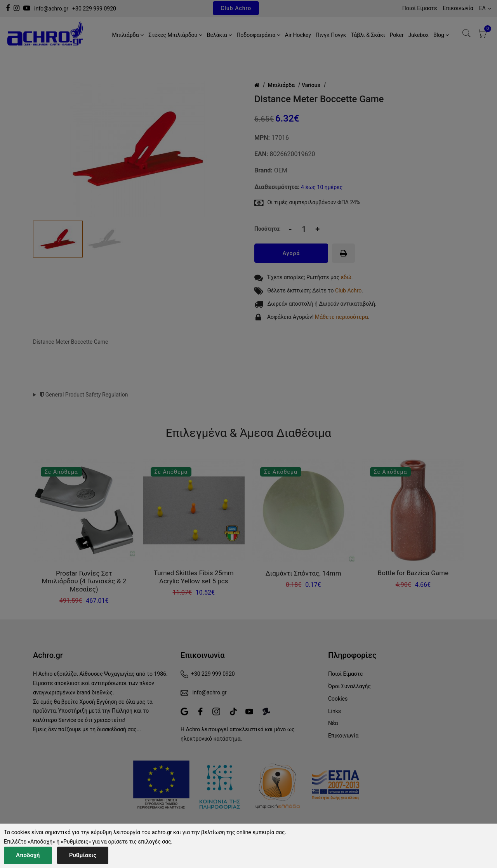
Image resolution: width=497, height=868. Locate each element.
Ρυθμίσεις (83, 855)
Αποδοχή (28, 855)
